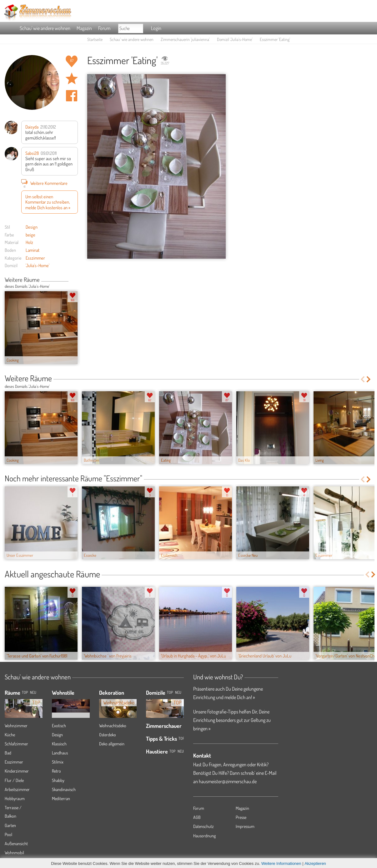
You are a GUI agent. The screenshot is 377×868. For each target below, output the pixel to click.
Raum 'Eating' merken (72, 79)
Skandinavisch (64, 789)
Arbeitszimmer (17, 789)
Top (170, 692)
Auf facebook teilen (72, 96)
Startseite (95, 39)
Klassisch (59, 744)
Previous (71, 280)
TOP (25, 692)
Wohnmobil (14, 853)
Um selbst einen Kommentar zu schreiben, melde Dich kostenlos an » (48, 202)
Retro (56, 771)
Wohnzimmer (16, 726)
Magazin (84, 28)
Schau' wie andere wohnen (45, 28)
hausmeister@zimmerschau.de (228, 781)
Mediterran (61, 798)
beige (30, 235)
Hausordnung (204, 836)
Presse (241, 817)
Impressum (245, 826)
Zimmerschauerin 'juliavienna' (185, 39)
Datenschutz (204, 826)
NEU (33, 692)
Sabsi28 (32, 153)
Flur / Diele (14, 780)
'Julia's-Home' (38, 265)
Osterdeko (108, 735)
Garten (10, 825)
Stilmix (58, 762)
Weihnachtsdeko (113, 726)
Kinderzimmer (17, 771)
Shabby (58, 780)
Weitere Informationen (281, 863)
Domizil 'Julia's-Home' (235, 39)
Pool (8, 834)
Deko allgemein (112, 744)
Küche (10, 735)
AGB (197, 817)
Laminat (33, 250)
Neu (178, 692)
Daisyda (32, 127)
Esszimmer (35, 258)
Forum (104, 28)
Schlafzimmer (16, 744)
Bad (8, 753)
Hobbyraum (15, 798)
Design (32, 227)
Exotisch (59, 726)
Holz (29, 242)
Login (156, 28)
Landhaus (60, 753)
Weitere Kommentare (44, 183)
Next (75, 280)
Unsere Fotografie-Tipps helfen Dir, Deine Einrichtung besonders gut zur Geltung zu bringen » (232, 720)
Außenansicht (16, 843)
